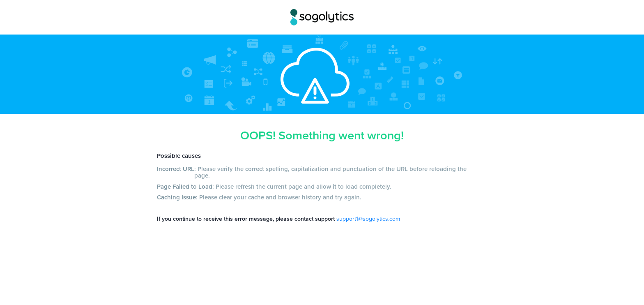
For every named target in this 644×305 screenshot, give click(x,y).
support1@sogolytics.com (368, 219)
